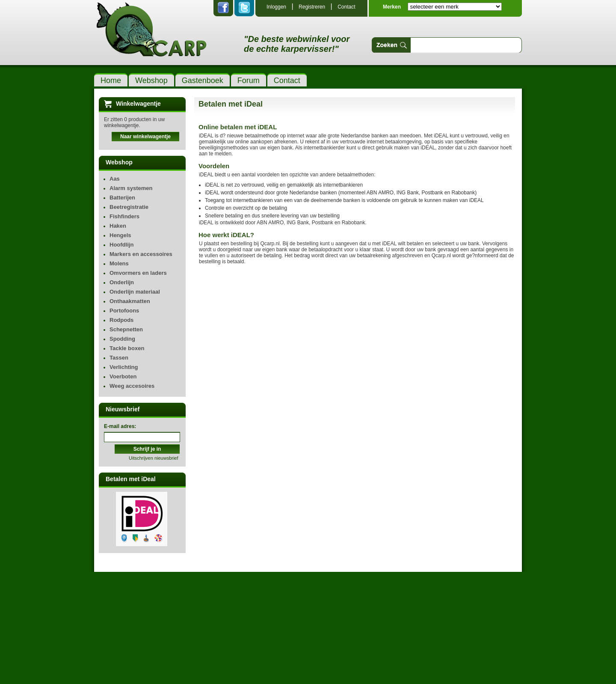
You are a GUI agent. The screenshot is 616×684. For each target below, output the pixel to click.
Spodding (122, 339)
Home (111, 80)
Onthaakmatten (130, 301)
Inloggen (276, 7)
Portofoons (124, 311)
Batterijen (122, 198)
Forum (249, 80)
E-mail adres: (120, 426)
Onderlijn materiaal (135, 292)
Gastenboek (203, 80)
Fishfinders (124, 216)
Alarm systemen (131, 188)
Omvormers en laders (138, 273)
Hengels (120, 235)
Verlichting (124, 367)
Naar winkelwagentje (145, 137)
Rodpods (121, 320)
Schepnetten (126, 329)
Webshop (151, 80)
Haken (118, 226)
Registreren (312, 7)
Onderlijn (122, 282)
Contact (346, 7)
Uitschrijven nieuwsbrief (154, 458)
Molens (119, 263)
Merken (392, 7)
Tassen (119, 358)
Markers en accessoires (141, 254)
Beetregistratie (129, 207)
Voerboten (123, 376)
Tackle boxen (127, 348)
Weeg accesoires (132, 386)
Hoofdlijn (121, 245)
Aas (115, 179)
